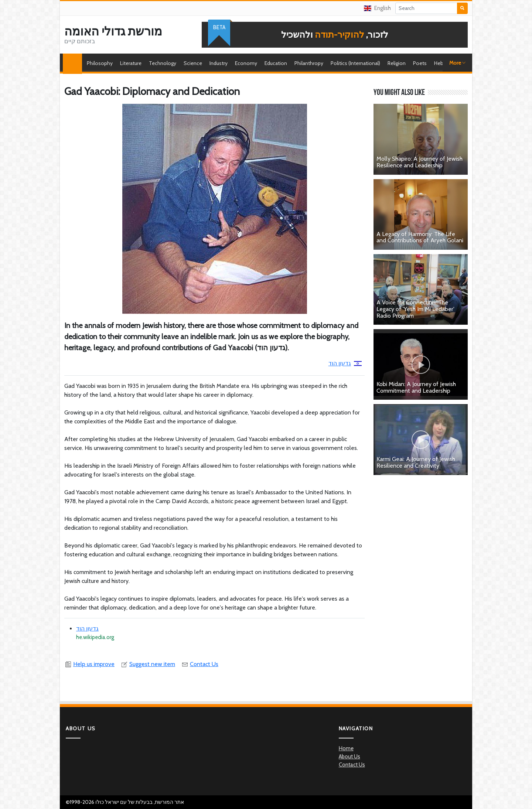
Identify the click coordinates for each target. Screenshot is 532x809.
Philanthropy (309, 63)
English (377, 8)
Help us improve (89, 664)
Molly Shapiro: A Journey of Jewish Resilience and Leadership (420, 162)
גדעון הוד (345, 363)
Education (276, 63)
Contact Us (200, 664)
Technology (163, 63)
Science (193, 63)
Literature (131, 63)
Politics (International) (355, 63)
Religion (397, 63)
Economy (246, 63)
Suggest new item (148, 664)
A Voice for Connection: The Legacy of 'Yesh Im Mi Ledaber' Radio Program (415, 309)
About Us (349, 757)
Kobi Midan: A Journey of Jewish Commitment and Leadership (416, 387)
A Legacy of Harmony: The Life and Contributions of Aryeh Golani (420, 237)
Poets (420, 63)
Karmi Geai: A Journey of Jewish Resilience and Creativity (416, 462)
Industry (219, 63)
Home (74, 63)
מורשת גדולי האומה (113, 31)
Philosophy (100, 63)
